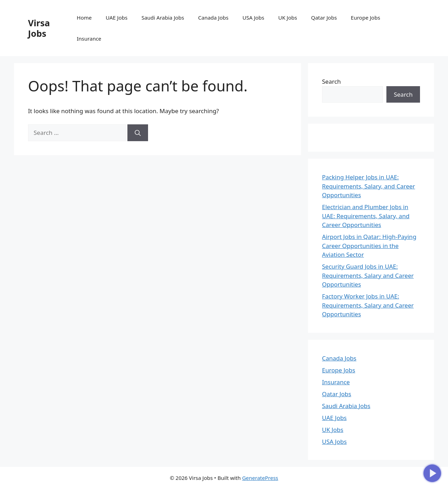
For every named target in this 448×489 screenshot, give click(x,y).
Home (84, 18)
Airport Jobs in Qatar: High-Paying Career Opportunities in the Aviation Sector (369, 246)
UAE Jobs (117, 18)
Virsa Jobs (39, 28)
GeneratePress (260, 478)
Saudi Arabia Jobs (163, 18)
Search (331, 81)
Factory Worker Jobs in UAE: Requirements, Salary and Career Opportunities (368, 305)
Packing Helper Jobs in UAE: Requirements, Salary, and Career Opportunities (369, 186)
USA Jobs (253, 18)
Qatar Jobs (324, 18)
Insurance (89, 39)
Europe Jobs (365, 18)
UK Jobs (288, 18)
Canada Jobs (213, 18)
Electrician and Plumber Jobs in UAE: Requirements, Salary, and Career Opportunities (366, 216)
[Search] (138, 133)
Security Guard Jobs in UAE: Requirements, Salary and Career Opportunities (368, 275)
